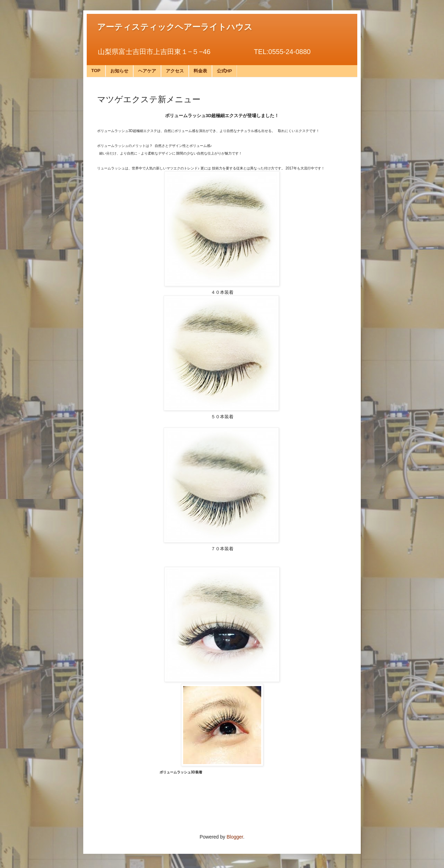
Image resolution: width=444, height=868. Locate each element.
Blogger (235, 837)
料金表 (200, 71)
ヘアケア (147, 71)
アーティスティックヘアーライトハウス (175, 27)
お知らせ (119, 71)
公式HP (224, 71)
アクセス (175, 71)
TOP (96, 71)
